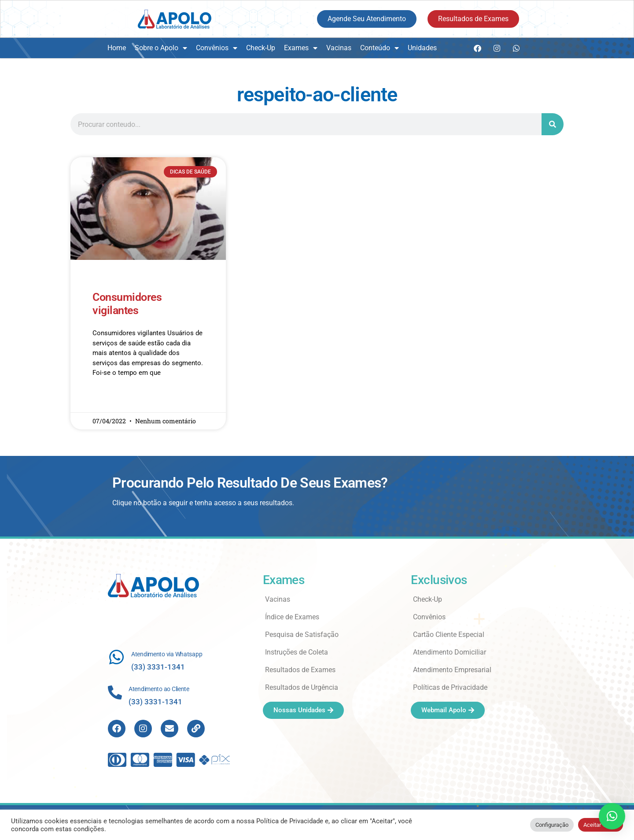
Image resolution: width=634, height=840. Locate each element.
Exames (301, 48)
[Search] (553, 124)
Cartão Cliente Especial (449, 635)
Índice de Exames (292, 617)
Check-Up (261, 48)
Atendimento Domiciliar (450, 652)
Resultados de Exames (300, 670)
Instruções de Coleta (297, 652)
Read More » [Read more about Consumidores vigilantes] (109, 399)
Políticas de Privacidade (450, 687)
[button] (612, 816)
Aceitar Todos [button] (601, 825)
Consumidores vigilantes (127, 304)
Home (117, 48)
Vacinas (339, 48)
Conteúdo (380, 48)
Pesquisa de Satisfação (302, 635)
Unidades (422, 48)
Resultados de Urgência (302, 687)
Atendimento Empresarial (452, 670)
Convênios (217, 48)
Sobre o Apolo (161, 48)
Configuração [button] (552, 825)
